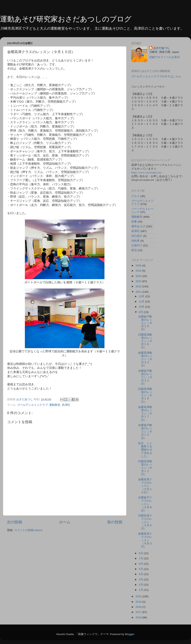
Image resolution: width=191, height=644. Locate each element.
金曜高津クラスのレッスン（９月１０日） (145, 486)
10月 (142, 307)
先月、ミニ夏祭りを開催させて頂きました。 (145, 450)
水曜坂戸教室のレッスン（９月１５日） (145, 432)
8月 (141, 553)
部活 (134, 250)
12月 (142, 296)
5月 (141, 569)
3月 (141, 579)
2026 (139, 266)
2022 (139, 286)
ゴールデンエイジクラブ (32, 405)
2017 (139, 612)
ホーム (65, 522)
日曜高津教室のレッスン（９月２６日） (145, 341)
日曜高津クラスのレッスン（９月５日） (145, 522)
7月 (141, 558)
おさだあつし (162, 48)
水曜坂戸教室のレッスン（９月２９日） (145, 323)
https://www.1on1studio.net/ (147, 172)
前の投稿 (115, 522)
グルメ (135, 196)
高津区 (66, 405)
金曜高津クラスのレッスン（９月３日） (145, 540)
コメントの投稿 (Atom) (28, 530)
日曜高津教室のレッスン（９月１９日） (145, 395)
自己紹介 (137, 236)
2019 (139, 602)
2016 (139, 617)
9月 (141, 312)
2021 (139, 292)
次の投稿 (15, 522)
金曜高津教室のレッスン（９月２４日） (145, 359)
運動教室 (55, 405)
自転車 (135, 241)
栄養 (134, 222)
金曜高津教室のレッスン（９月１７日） (145, 414)
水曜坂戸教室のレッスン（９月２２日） (145, 377)
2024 (139, 276)
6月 (141, 564)
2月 (141, 585)
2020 (139, 596)
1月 (141, 590)
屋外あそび (138, 226)
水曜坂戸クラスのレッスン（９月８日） (145, 504)
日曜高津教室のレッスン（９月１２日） (145, 468)
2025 (139, 271)
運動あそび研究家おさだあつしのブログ (66, 19)
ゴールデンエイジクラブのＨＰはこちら (156, 76)
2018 (139, 607)
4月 (141, 574)
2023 (139, 281)
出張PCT (137, 245)
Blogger (130, 634)
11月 (142, 302)
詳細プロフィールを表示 (165, 57)
